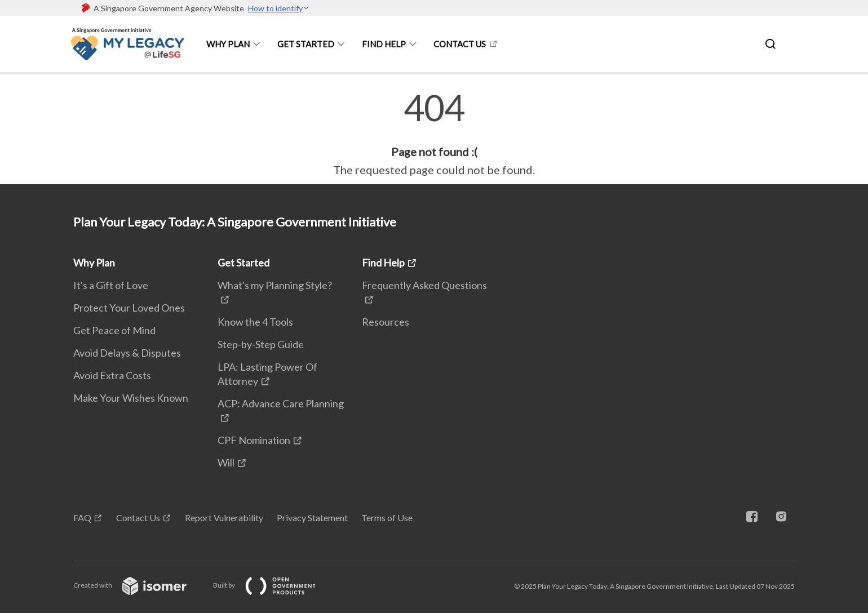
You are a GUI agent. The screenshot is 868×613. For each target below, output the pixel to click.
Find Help (384, 44)
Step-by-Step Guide (261, 344)
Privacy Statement (312, 518)
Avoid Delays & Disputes (127, 353)
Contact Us (460, 44)
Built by (273, 585)
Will (226, 463)
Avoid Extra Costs (112, 375)
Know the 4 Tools (255, 322)
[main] (434, 134)
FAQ (82, 518)
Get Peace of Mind (114, 330)
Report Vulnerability (224, 518)
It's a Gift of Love (111, 285)
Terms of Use (387, 518)
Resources (386, 322)
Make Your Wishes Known (131, 398)
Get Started (306, 44)
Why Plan (228, 44)
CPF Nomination (254, 440)
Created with (139, 585)
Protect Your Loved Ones (129, 308)
